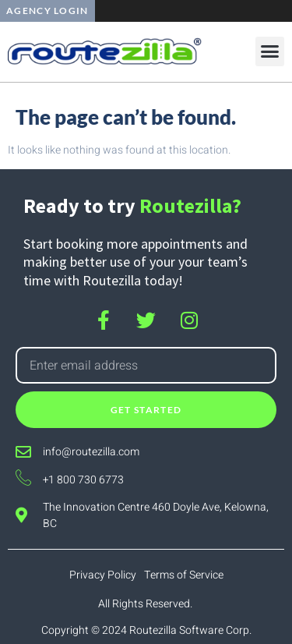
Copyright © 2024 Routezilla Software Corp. (146, 630)
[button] (270, 51)
